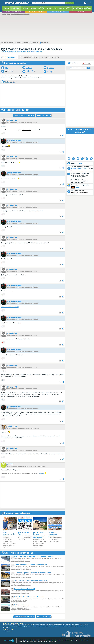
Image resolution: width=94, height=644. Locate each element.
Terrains (49, 8)
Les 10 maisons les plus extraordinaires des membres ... (39, 535)
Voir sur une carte (80, 171)
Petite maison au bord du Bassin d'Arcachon (31, 581)
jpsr (6, 68)
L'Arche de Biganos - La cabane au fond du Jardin (33, 573)
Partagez (50, 71)
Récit (9, 57)
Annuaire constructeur (14, 12)
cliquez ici (42, 474)
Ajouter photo (34, 43)
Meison (78, 187)
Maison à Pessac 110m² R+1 (24, 589)
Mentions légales (40, 640)
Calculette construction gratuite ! (53, 534)
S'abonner (87, 63)
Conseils (33, 8)
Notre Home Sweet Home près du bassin (29, 597)
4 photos (50, 68)
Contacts (21, 640)
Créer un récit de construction (24, 115)
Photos (24, 8)
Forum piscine (80, 12)
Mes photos (17, 43)
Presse (62, 640)
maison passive (27, 130)
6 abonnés (30, 71)
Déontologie (68, 640)
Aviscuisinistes (88, 8)
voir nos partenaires (7, 631)
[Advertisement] (47, 28)
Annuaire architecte (58, 12)
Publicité (74, 640)
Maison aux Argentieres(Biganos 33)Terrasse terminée (34, 557)
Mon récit (10, 43)
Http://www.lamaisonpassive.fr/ (10, 307)
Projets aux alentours (89, 171)
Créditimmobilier (41, 8)
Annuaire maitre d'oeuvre (36, 12)
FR (71, 168)
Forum (6, 8)
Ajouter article (26, 43)
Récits (16, 8)
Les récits (3, 43)
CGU (59, 640)
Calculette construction (51, 640)
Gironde (85, 168)
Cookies (87, 640)
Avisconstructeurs (78, 8)
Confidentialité (80, 640)
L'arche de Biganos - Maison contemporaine (30, 565)
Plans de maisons (59, 8)
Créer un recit (44, 43)
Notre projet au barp (21, 605)
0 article (29, 68)
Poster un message (44, 115)
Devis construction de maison (9, 534)
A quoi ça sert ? (74, 194)
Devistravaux (69, 8)
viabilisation (59, 393)
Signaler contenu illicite (30, 640)
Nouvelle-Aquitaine (78, 168)
